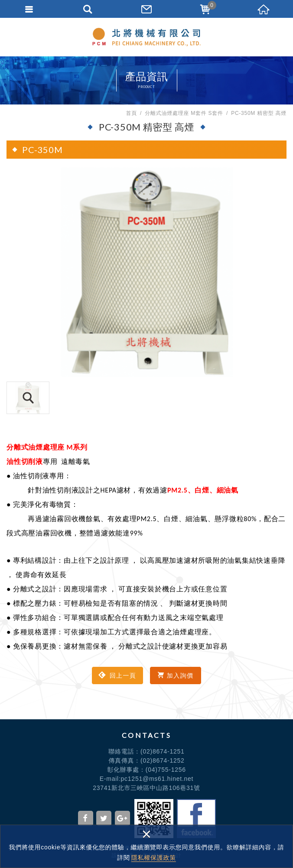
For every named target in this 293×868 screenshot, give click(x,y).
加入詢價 (176, 675)
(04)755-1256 (166, 770)
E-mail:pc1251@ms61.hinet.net (147, 779)
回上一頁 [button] (117, 675)
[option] (146, 272)
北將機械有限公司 (146, 37)
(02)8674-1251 (163, 751)
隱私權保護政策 (154, 858)
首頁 (131, 113)
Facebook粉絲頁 (196, 819)
